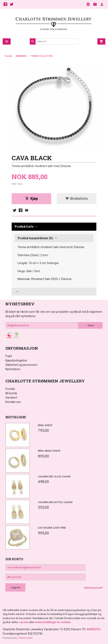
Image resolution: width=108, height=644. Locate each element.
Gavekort (11, 398)
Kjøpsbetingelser (16, 360)
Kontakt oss (13, 402)
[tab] (54, 292)
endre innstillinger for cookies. (53, 622)
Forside (8, 56)
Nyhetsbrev (13, 369)
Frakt (9, 356)
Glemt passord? (93, 588)
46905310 (93, 629)
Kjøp (32, 199)
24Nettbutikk (25, 638)
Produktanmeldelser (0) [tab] (35, 238)
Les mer (24, 622)
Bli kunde (11, 393)
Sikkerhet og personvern (21, 365)
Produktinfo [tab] (24, 226)
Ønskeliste (77, 199)
